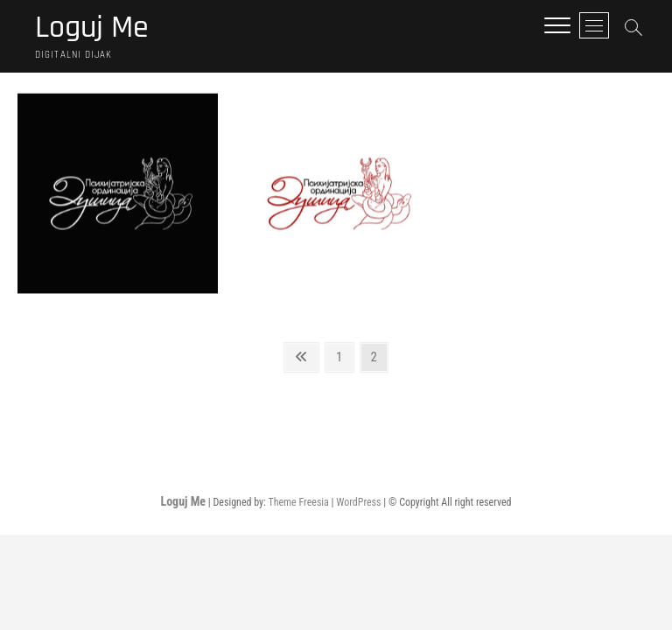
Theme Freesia (298, 502)
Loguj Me (92, 28)
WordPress (358, 502)
